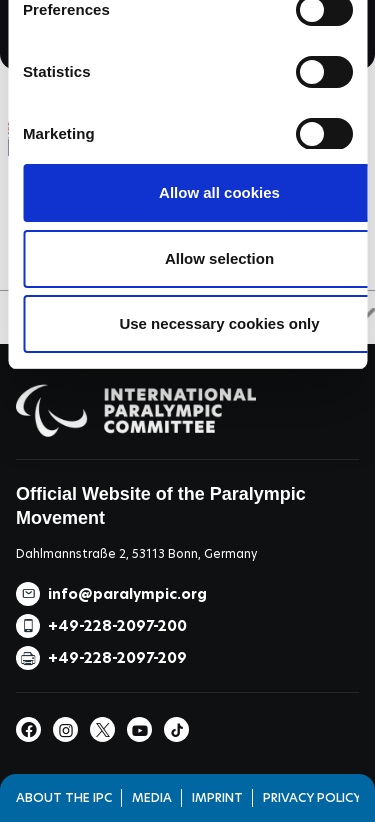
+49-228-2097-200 (117, 626)
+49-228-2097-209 (117, 658)
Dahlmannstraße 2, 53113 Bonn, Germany (136, 553)
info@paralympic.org (127, 594)
